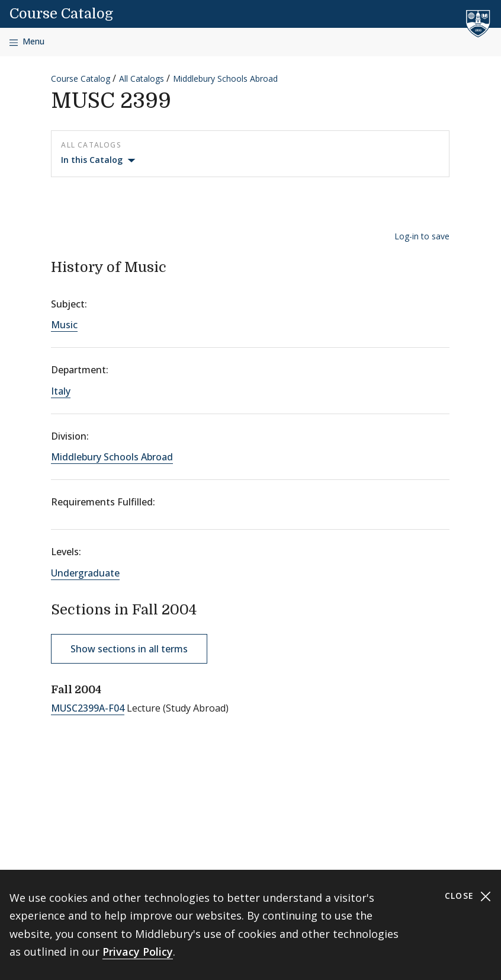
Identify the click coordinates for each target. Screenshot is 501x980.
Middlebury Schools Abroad (225, 79)
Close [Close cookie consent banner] (468, 896)
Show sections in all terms (129, 649)
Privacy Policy (138, 952)
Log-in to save (422, 236)
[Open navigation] (27, 42)
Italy (61, 391)
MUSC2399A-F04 (88, 708)
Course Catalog (61, 14)
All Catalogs (142, 79)
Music (64, 325)
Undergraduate (85, 573)
